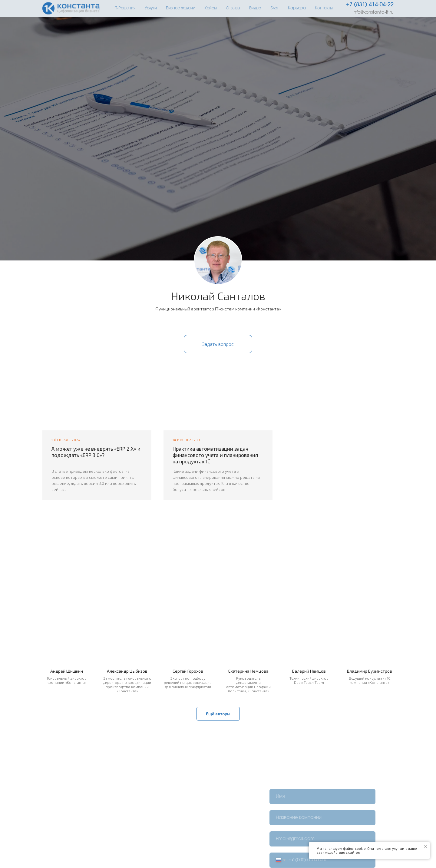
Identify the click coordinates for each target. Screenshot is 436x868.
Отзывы (233, 8)
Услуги (151, 8)
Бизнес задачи (181, 8)
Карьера (297, 8)
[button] (218, 344)
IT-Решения (125, 8)
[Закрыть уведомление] (425, 846)
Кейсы (211, 8)
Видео (255, 8)
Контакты (324, 8)
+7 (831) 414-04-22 (370, 5)
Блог (275, 8)
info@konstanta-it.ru (373, 12)
